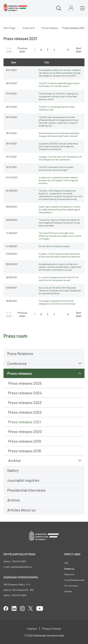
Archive (15, 460)
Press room (28, 28)
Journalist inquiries (23, 480)
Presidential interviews (26, 490)
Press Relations (20, 353)
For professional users (74, 580)
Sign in (71, 8)
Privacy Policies (52, 628)
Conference (17, 363)
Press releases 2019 (25, 441)
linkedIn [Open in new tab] (14, 608)
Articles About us (21, 510)
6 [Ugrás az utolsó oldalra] (68, 50)
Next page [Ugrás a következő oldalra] (79, 50)
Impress (32, 628)
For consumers (71, 586)
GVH (66, 563)
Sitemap (68, 591)
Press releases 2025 (25, 383)
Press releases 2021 (25, 422)
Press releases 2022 (25, 412)
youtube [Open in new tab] (40, 608)
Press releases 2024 (25, 393)
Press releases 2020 (25, 431)
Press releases (20, 373)
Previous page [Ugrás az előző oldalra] (22, 50)
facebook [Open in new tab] (6, 608)
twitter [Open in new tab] (31, 608)
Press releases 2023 (25, 402)
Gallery (13, 470)
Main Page (9, 28)
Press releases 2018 (25, 451)
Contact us (69, 569)
